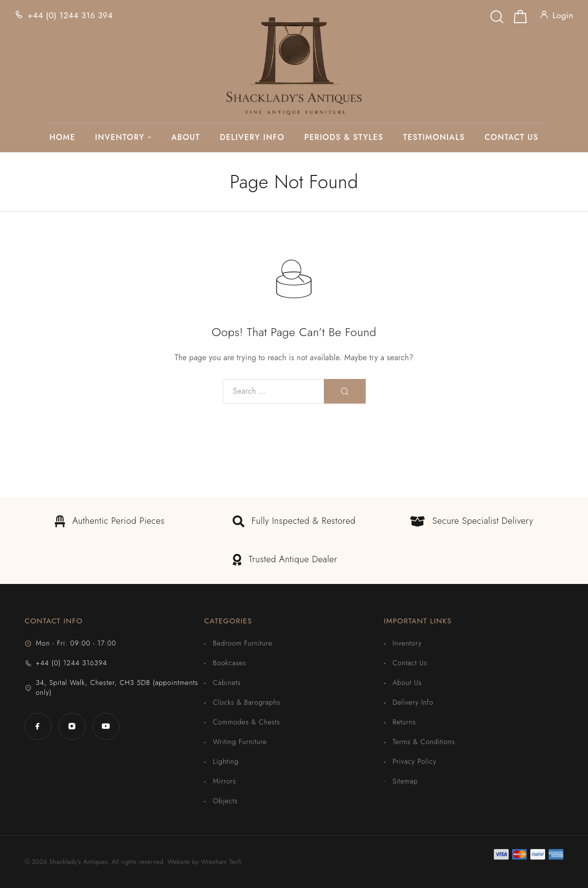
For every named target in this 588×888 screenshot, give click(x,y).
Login (563, 15)
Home (62, 137)
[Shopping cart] (520, 19)
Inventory (120, 137)
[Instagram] (72, 726)
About (185, 137)
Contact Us (511, 137)
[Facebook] (38, 726)
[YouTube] (106, 726)
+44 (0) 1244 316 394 (70, 15)
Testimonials (434, 137)
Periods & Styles (344, 137)
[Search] (497, 14)
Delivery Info (252, 137)
